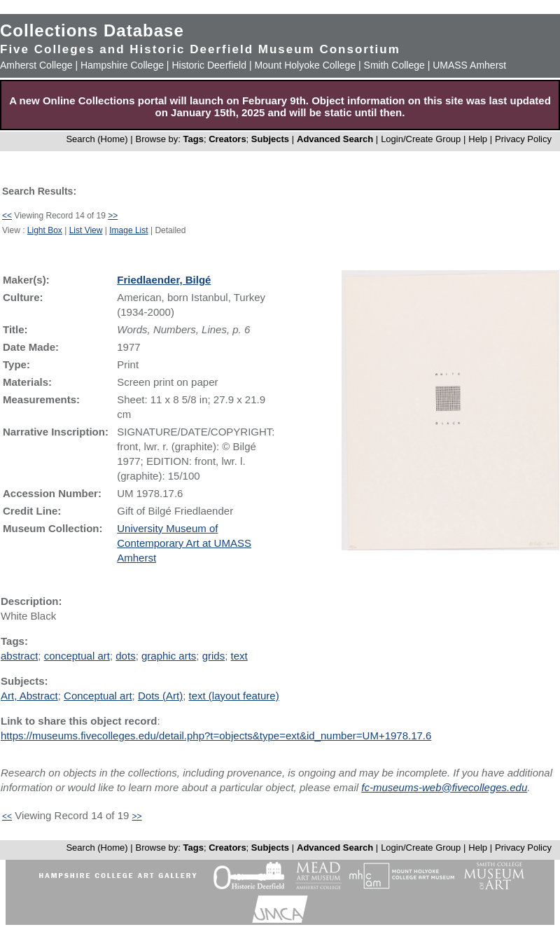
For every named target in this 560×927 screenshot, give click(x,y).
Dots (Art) (160, 696)
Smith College (394, 65)
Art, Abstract (29, 696)
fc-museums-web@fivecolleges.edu (444, 787)
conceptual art (77, 656)
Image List (128, 230)
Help (478, 139)
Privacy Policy (523, 139)
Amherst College (36, 65)
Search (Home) (97, 139)
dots (125, 656)
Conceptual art (98, 696)
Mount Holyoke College (305, 65)
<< (7, 216)
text (239, 656)
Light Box (45, 230)
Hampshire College (122, 65)
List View (86, 230)
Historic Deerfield (209, 65)
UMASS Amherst (469, 65)
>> (113, 216)
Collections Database (92, 30)
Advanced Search (335, 139)
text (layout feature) (233, 696)
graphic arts (169, 656)
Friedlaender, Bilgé (164, 280)
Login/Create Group (422, 139)
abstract (19, 656)
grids (214, 656)
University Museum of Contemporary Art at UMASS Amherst (184, 543)
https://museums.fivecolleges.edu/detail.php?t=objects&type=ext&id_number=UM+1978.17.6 (216, 736)
